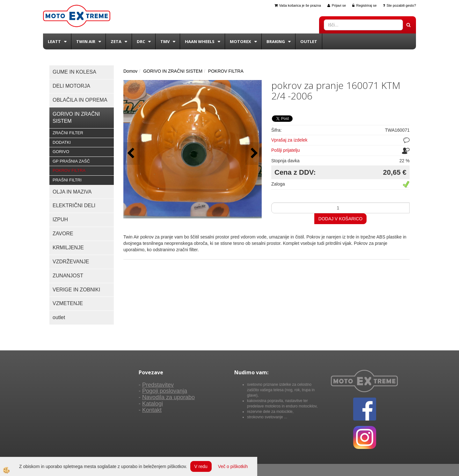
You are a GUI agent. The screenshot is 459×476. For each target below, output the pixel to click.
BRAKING (276, 41)
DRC (141, 41)
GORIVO (61, 152)
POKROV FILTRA (69, 170)
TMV (165, 41)
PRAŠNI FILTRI (67, 180)
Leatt (54, 41)
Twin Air (86, 41)
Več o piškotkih (233, 466)
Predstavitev (158, 385)
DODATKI (62, 142)
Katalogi (153, 404)
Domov (130, 71)
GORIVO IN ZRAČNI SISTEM (173, 71)
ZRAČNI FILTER (68, 133)
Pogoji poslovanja (165, 391)
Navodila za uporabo (168, 397)
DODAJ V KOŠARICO (340, 219)
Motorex (240, 41)
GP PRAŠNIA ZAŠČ (71, 161)
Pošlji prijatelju (285, 150)
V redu (201, 466)
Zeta (116, 41)
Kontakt (152, 410)
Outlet (309, 41)
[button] (254, 154)
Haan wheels (200, 41)
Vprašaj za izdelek (289, 140)
